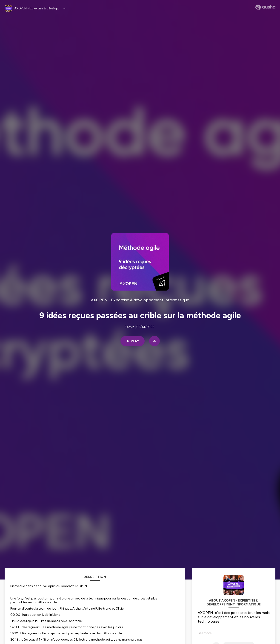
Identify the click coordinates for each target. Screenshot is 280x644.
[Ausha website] (265, 7)
